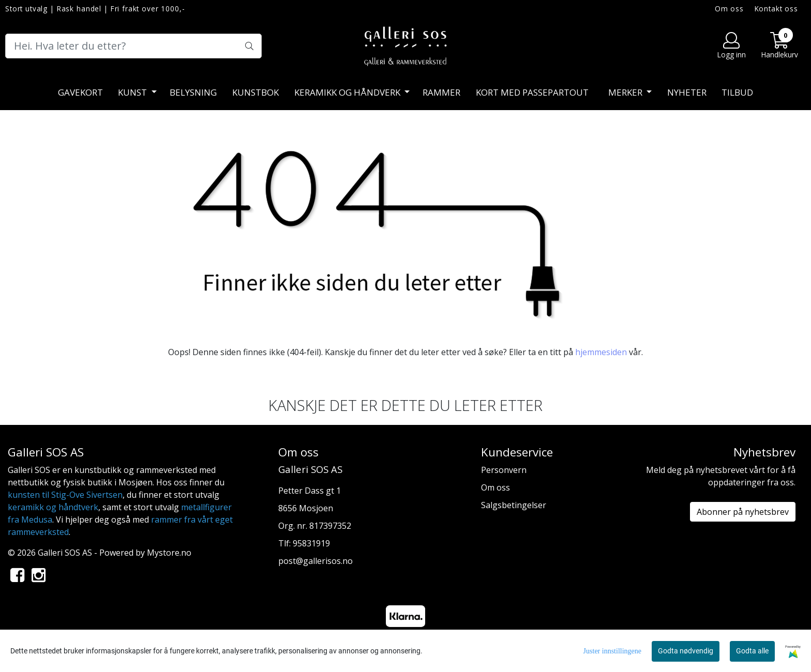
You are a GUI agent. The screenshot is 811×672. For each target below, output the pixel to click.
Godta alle (752, 651)
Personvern (504, 470)
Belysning (193, 92)
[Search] (133, 46)
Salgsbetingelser (514, 505)
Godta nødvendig (686, 651)
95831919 (311, 543)
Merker (626, 92)
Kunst (133, 92)
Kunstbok (256, 92)
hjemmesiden (601, 352)
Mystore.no (169, 553)
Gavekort (80, 92)
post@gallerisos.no (316, 561)
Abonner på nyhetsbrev (743, 512)
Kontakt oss (776, 9)
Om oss (729, 9)
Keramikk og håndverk (348, 92)
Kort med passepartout (532, 92)
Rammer (441, 92)
